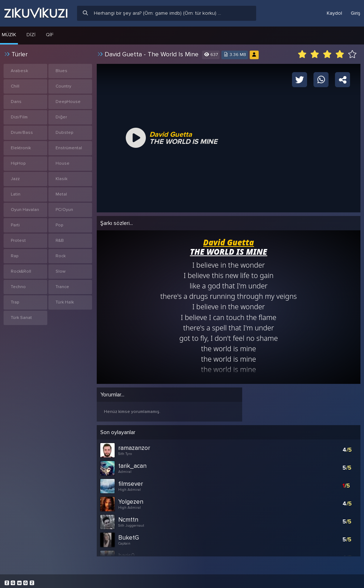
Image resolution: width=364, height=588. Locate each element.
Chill (15, 86)
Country (63, 86)
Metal (61, 194)
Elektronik (21, 148)
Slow (61, 271)
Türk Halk (65, 302)
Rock (61, 256)
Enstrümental (69, 148)
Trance (62, 287)
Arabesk (19, 71)
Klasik (61, 179)
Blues (61, 71)
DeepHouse (68, 102)
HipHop (18, 163)
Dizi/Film (19, 117)
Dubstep (64, 133)
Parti (15, 225)
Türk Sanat (21, 318)
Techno (18, 287)
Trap (15, 302)
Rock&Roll (21, 271)
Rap (15, 256)
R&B (60, 241)
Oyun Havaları (25, 210)
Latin (16, 194)
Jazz (15, 179)
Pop (59, 225)
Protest (18, 241)
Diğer (61, 117)
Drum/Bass (22, 133)
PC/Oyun (64, 210)
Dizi (31, 35)
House (63, 163)
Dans (16, 102)
